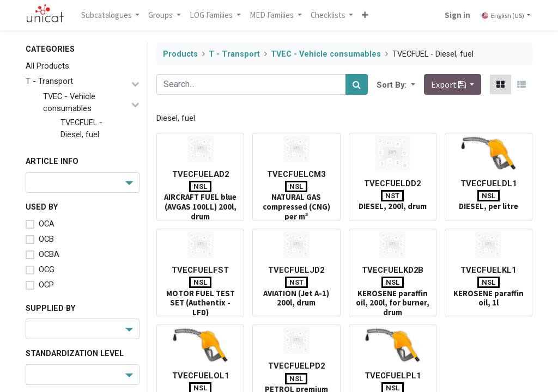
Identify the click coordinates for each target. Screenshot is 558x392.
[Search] (357, 84)
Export (449, 84)
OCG (47, 269)
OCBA (49, 254)
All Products (47, 66)
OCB (46, 239)
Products (180, 54)
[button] (366, 15)
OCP (46, 285)
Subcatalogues (107, 15)
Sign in (457, 15)
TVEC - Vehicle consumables (69, 102)
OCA (47, 224)
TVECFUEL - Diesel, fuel (81, 128)
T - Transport (49, 81)
